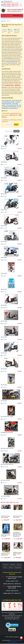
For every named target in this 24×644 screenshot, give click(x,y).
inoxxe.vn (16, 637)
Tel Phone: (8, 581)
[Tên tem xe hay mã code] (9, 131)
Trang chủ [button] (5, 565)
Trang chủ (3, 21)
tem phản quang (12, 107)
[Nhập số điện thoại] (9, 124)
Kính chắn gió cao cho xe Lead (18, 517)
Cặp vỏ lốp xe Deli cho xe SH (6, 536)
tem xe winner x (14, 108)
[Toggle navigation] (21, 5)
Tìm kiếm (16, 131)
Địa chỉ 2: (5, 586)
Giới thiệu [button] (13, 565)
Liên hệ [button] (11, 568)
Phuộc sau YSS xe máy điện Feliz (5, 554)
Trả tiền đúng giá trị (5, 31)
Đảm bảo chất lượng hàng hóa (17, 31)
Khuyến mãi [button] (18, 568)
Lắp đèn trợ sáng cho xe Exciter (5, 517)
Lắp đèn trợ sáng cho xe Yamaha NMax (17, 554)
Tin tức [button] (5, 568)
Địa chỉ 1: (4, 577)
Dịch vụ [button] (19, 565)
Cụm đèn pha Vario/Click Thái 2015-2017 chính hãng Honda (17, 534)
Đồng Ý (16, 124)
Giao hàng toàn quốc (10, 31)
